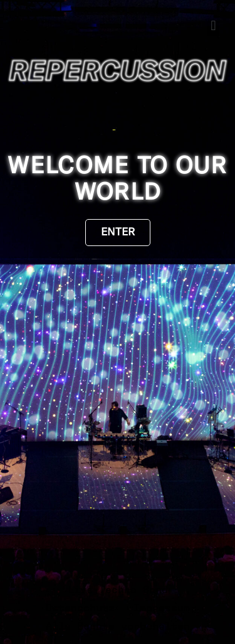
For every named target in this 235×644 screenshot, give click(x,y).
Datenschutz (80, 608)
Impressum (162, 608)
